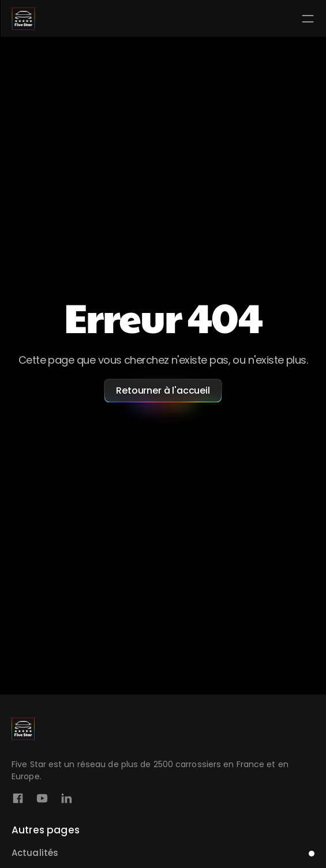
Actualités (35, 853)
